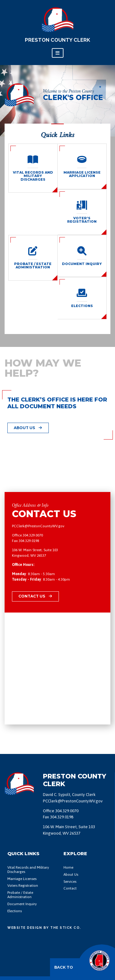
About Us (28, 428)
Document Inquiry (22, 904)
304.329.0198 (29, 541)
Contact (70, 888)
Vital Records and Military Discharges (28, 870)
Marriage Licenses (22, 879)
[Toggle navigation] (58, 53)
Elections (15, 911)
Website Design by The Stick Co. (44, 928)
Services (70, 882)
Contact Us (35, 596)
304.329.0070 (33, 535)
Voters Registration (23, 886)
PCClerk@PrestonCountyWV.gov (38, 526)
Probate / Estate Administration (20, 895)
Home (68, 868)
